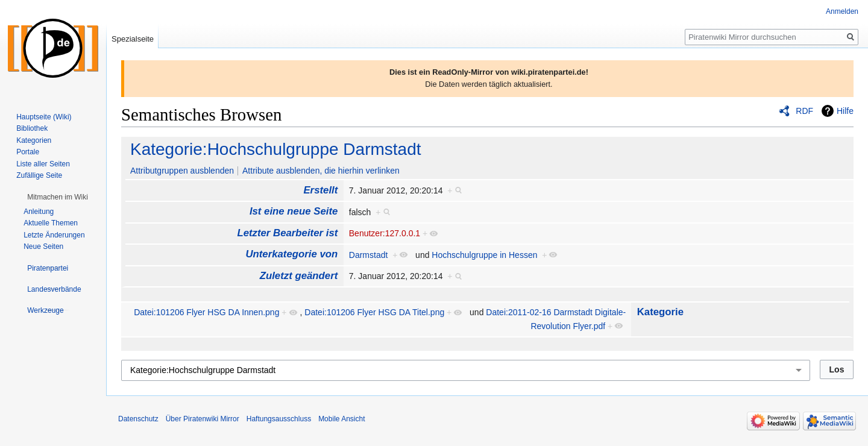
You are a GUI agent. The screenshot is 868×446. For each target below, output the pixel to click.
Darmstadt (369, 255)
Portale (28, 152)
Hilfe (845, 111)
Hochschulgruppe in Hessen (484, 255)
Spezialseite (133, 39)
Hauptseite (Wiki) (44, 117)
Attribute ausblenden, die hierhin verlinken (321, 171)
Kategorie (660, 312)
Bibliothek (32, 128)
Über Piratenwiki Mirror (203, 419)
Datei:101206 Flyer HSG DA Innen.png (206, 312)
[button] (58, 197)
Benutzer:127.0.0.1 (385, 233)
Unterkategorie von (291, 254)
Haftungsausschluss (279, 419)
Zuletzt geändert (299, 276)
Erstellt (320, 190)
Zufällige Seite (39, 175)
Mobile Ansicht (341, 419)
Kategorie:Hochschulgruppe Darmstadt (275, 149)
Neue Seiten (43, 247)
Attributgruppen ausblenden (182, 171)
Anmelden (842, 11)
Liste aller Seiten (43, 164)
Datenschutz (138, 419)
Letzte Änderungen (54, 235)
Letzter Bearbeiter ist (287, 233)
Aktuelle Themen (51, 223)
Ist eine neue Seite (294, 211)
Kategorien (34, 140)
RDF (804, 111)
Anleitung (39, 212)
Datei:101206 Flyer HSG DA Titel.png (374, 312)
